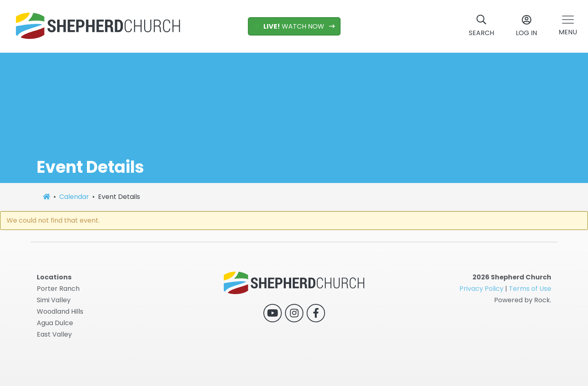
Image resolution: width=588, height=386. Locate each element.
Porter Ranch (58, 289)
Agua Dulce (55, 323)
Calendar (74, 197)
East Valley (54, 334)
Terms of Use (530, 289)
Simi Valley (54, 300)
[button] (568, 26)
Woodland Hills (60, 311)
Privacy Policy (481, 289)
